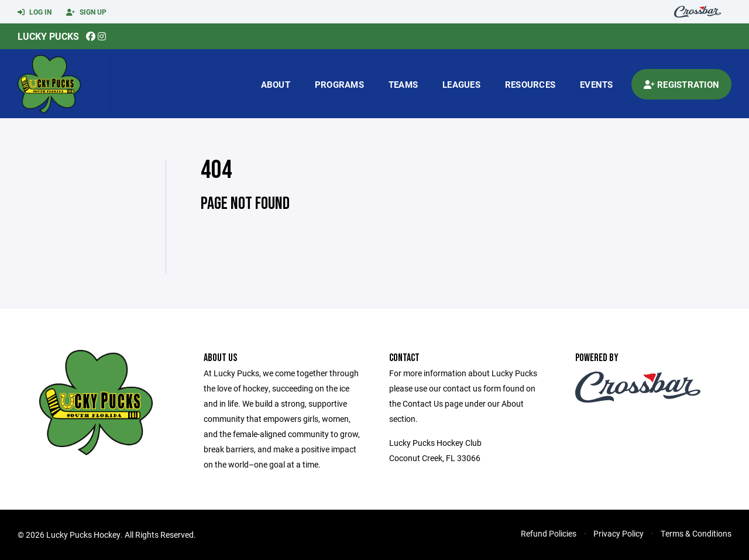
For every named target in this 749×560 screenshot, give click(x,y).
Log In (35, 12)
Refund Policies (549, 533)
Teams (403, 84)
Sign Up (86, 12)
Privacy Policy (619, 533)
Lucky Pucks (48, 36)
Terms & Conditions (696, 533)
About (276, 84)
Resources (530, 84)
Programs (339, 84)
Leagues (461, 84)
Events (597, 84)
